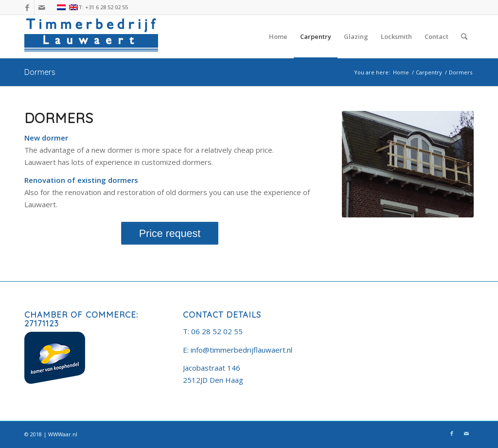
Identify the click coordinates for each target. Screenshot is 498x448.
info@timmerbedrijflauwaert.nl (241, 350)
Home (401, 72)
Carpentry (429, 72)
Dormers (40, 72)
